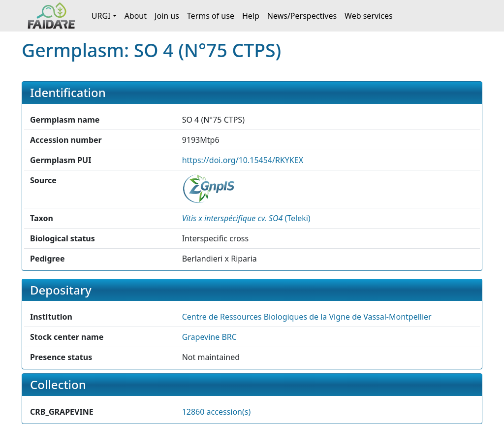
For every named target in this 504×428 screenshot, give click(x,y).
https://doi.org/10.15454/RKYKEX (243, 160)
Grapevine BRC (209, 337)
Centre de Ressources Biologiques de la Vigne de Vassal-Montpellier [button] (307, 317)
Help (251, 16)
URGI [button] (101, 16)
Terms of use (211, 16)
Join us (167, 16)
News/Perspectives (302, 16)
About (136, 16)
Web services (369, 16)
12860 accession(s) (217, 412)
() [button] (246, 218)
